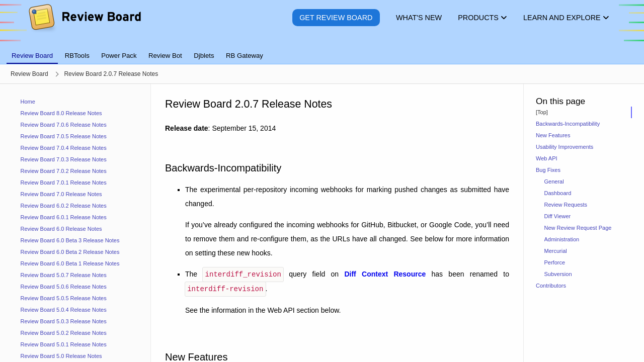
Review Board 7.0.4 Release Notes (64, 148)
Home (28, 102)
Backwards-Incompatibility (568, 124)
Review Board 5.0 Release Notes (61, 356)
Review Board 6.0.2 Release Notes (64, 206)
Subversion (558, 274)
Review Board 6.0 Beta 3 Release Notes (70, 240)
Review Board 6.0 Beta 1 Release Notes (70, 263)
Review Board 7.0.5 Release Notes (64, 136)
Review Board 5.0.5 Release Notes (64, 298)
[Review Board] (84, 25)
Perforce (555, 262)
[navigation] (75, 223)
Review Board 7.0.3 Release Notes (64, 159)
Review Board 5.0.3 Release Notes (64, 321)
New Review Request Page (578, 228)
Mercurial (556, 251)
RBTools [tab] (77, 56)
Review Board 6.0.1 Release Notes (64, 217)
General (554, 182)
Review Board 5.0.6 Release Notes (64, 287)
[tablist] (322, 50)
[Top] (542, 112)
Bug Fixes (548, 170)
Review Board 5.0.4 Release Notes (64, 310)
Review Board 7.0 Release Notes (61, 194)
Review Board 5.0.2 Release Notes (64, 333)
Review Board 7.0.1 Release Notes (64, 183)
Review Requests (566, 205)
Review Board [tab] (32, 56)
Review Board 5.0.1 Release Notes (64, 344)
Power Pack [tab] (119, 56)
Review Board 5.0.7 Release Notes (64, 275)
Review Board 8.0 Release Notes (61, 113)
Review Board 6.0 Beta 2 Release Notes (70, 252)
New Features (553, 135)
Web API (547, 158)
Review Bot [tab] (165, 56)
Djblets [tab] (204, 56)
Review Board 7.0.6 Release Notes (64, 125)
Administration (562, 239)
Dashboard (558, 193)
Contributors (551, 286)
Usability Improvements (565, 147)
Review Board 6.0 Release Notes (61, 229)
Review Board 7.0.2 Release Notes (64, 171)
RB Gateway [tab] (245, 56)
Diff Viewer (558, 216)
